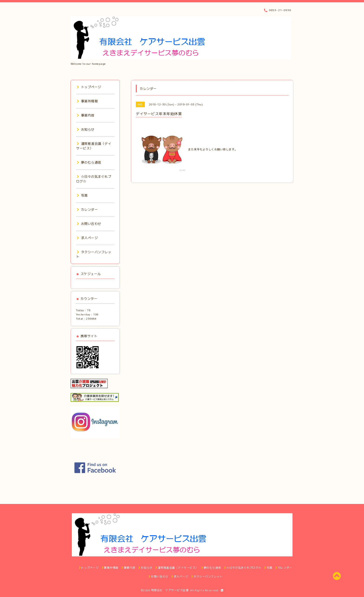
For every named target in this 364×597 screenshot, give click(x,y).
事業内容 (86, 115)
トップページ (89, 87)
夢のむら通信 (89, 162)
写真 (82, 195)
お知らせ (86, 129)
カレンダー (87, 209)
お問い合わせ (89, 224)
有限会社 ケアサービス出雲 (170, 590)
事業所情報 (87, 101)
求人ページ (87, 238)
